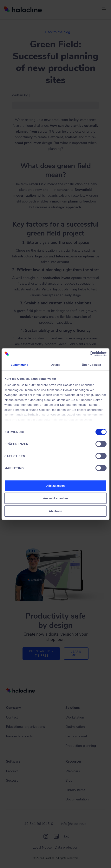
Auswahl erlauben (55, 498)
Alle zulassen (55, 485)
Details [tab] (55, 365)
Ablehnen (55, 511)
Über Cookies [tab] (91, 365)
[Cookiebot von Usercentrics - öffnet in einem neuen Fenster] (90, 354)
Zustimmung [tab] (20, 365)
